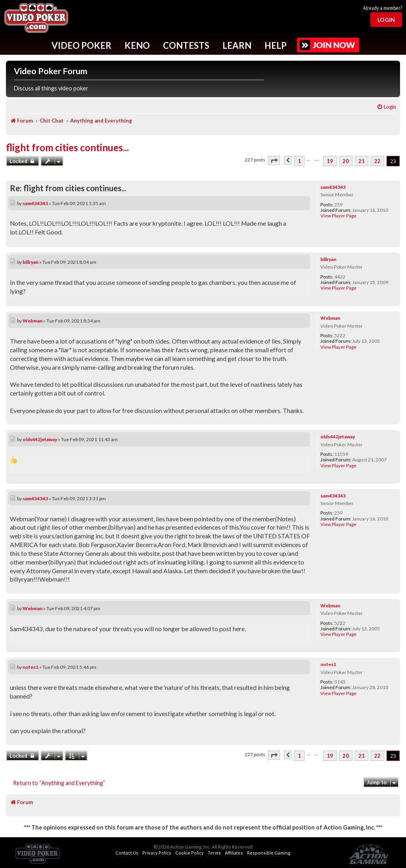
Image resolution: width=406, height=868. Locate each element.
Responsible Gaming (269, 853)
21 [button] (362, 161)
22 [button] (377, 161)
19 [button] (330, 161)
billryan (328, 259)
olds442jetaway (338, 437)
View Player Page (338, 216)
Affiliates (234, 853)
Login (386, 20)
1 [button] (299, 161)
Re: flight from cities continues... (68, 188)
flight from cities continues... (67, 147)
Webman (330, 318)
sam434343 (333, 187)
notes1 (328, 664)
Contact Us (127, 853)
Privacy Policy (157, 853)
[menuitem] (386, 107)
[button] (274, 160)
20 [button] (346, 161)
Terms (214, 853)
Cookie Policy (190, 853)
